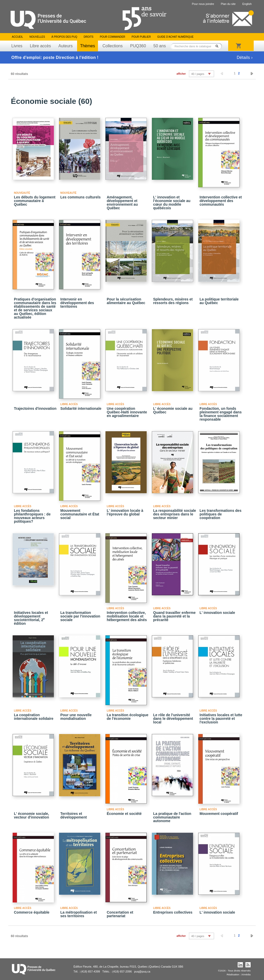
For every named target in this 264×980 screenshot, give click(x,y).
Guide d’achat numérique (175, 37)
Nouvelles (37, 37)
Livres (17, 46)
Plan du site (228, 4)
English (247, 4)
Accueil (17, 37)
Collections (112, 46)
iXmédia (246, 974)
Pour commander (112, 37)
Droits (88, 37)
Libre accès (40, 46)
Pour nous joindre (203, 4)
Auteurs (66, 46)
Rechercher (218, 46)
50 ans (160, 46)
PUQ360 (138, 46)
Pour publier (141, 37)
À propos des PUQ (64, 37)
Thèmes (88, 46)
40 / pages (198, 74)
